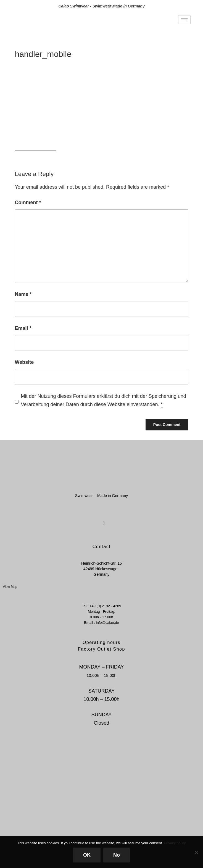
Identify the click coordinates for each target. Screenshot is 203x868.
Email (23, 328)
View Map (10, 587)
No (117, 855)
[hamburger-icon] (184, 20)
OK (87, 855)
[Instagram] (105, 520)
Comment (28, 202)
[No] (196, 852)
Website (24, 362)
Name (23, 294)
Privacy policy (175, 843)
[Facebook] (95, 520)
